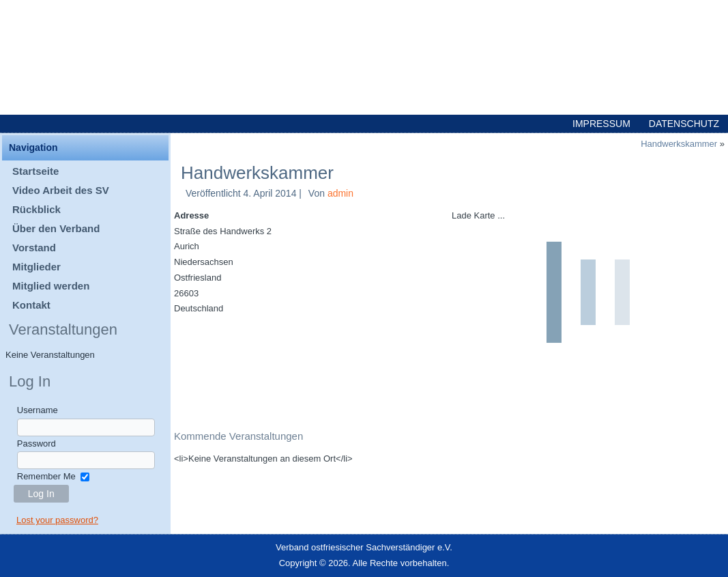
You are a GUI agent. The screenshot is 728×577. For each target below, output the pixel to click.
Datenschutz (684, 124)
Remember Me (46, 476)
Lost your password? (57, 520)
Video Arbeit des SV (61, 190)
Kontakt (31, 305)
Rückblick (37, 209)
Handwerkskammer (679, 144)
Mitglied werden (51, 286)
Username (38, 410)
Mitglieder (37, 267)
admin (340, 193)
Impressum (601, 124)
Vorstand (34, 248)
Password (37, 444)
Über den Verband (56, 228)
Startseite (35, 171)
